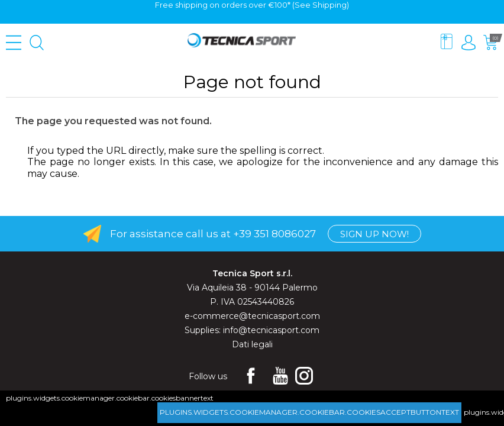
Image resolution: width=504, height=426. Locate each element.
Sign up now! (374, 234)
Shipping (329, 5)
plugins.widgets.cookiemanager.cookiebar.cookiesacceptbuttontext (309, 412)
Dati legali (252, 344)
